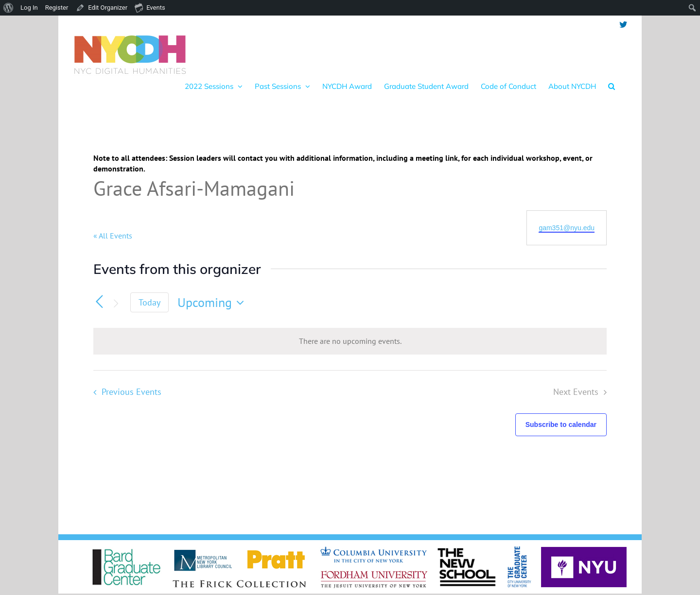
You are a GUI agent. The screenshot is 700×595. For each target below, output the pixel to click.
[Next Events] (116, 304)
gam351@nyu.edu (567, 228)
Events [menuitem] (150, 7)
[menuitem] (9, 8)
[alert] (350, 341)
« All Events (113, 236)
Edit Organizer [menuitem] (108, 8)
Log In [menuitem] (29, 8)
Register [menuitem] (57, 8)
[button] (612, 86)
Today (149, 302)
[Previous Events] (99, 302)
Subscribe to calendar (561, 425)
